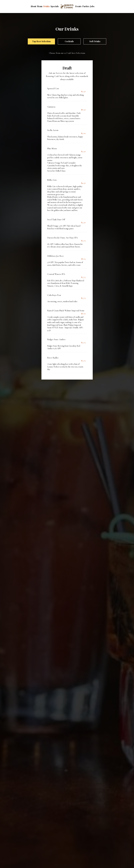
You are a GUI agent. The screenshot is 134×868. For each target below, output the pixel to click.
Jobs (92, 6)
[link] (67, 6)
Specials (55, 6)
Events (78, 6)
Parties (86, 6)
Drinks (46, 6)
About (33, 6)
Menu (40, 6)
